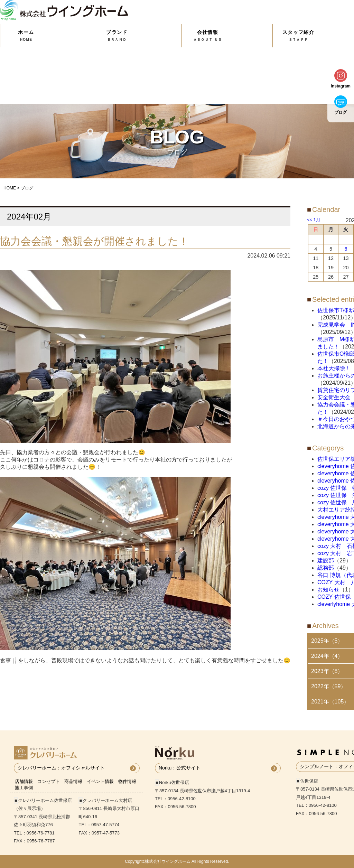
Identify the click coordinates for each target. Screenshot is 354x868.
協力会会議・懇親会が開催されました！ (94, 241)
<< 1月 (314, 220)
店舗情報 (24, 781)
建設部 (326, 561)
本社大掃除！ (334, 368)
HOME (10, 188)
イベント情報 (100, 781)
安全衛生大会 (334, 397)
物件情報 (127, 781)
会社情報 (208, 35)
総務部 (326, 568)
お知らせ (328, 590)
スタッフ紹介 (299, 35)
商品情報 (73, 781)
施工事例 (24, 788)
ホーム (26, 35)
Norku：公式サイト (180, 768)
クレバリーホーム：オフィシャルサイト (61, 768)
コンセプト (49, 781)
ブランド (117, 35)
